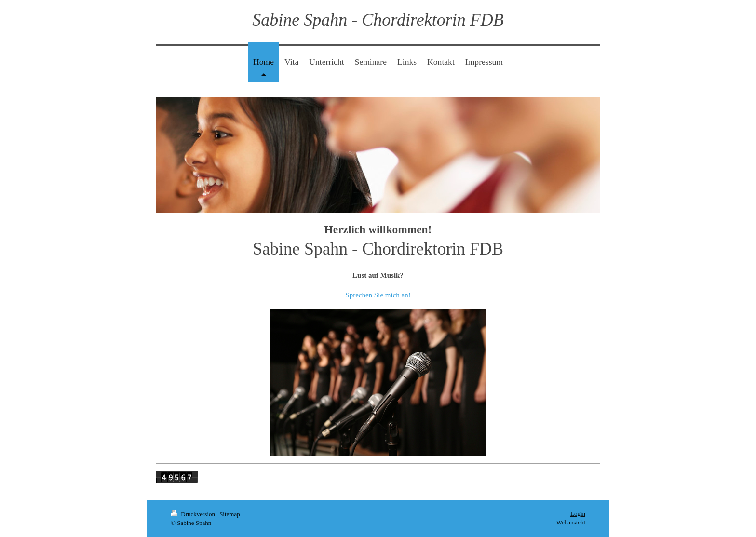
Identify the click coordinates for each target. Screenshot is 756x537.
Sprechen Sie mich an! (378, 295)
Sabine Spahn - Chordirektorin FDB (378, 20)
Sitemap (230, 514)
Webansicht (571, 522)
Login (578, 514)
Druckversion (194, 514)
